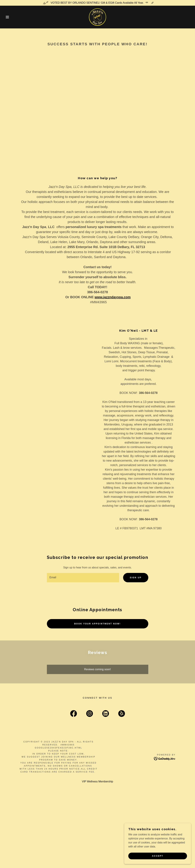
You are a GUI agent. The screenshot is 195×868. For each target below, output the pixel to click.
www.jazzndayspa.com (113, 297)
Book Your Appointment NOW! (97, 624)
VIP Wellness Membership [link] (97, 781)
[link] (97, 17)
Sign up (136, 578)
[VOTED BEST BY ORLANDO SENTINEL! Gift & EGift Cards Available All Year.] (97, 3)
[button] (10, 17)
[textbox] (83, 578)
